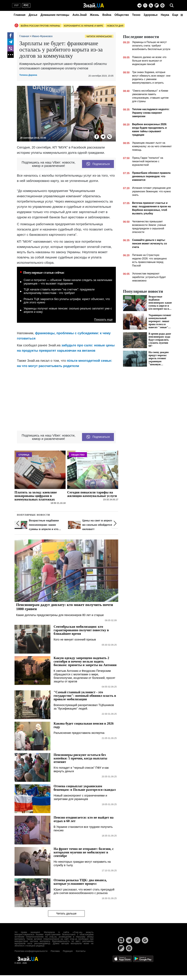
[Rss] (151, 5)
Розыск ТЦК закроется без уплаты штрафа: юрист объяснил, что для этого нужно (67, 301)
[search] (172, 5)
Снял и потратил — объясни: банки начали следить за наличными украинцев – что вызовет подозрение (68, 282)
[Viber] (145, 5)
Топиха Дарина (28, 75)
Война (107, 15)
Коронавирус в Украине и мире (84, 26)
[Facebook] (11, 35)
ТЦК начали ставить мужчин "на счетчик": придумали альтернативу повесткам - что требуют (59, 291)
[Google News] (145, 940)
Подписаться (98, 164)
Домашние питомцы (55, 15)
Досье (33, 15)
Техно (136, 15)
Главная (20, 15)
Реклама (55, 951)
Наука (165, 15)
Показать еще (103, 320)
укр (16, 5)
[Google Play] (143, 959)
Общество (122, 15)
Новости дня (115, 26)
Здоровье (151, 15)
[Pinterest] (162, 5)
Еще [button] (178, 15)
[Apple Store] (123, 959)
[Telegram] (139, 5)
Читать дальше (66, 914)
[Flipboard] (157, 5)
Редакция (68, 951)
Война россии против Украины (40, 26)
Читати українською (99, 36)
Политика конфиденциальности (31, 951)
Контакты (81, 951)
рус (26, 5)
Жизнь (94, 15)
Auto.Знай (80, 15)
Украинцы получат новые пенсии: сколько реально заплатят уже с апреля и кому (68, 310)
